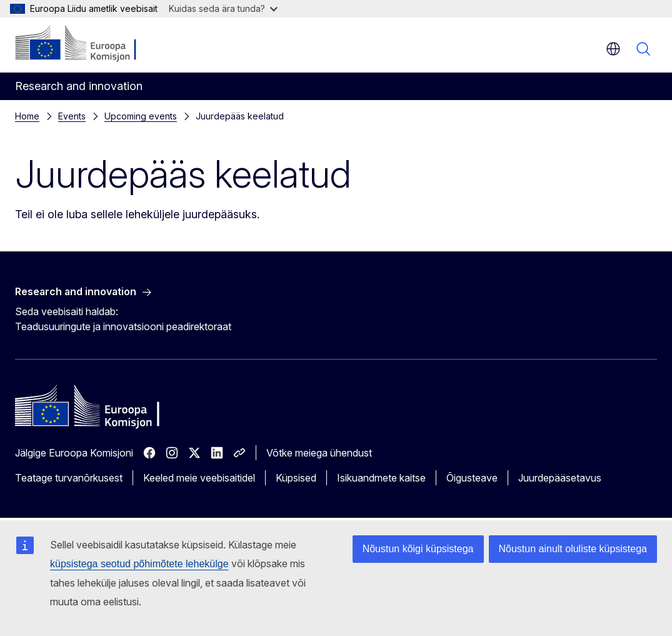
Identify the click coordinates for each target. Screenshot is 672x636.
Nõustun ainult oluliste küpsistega (573, 549)
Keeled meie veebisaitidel (199, 478)
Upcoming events (141, 116)
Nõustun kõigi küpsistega (418, 549)
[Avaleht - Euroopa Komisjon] (91, 44)
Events (72, 116)
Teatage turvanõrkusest (69, 478)
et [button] (613, 49)
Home (27, 116)
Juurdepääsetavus (560, 478)
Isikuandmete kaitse (381, 478)
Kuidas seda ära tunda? (223, 8)
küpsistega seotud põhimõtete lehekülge (139, 564)
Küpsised (296, 478)
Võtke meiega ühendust (319, 453)
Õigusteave (472, 478)
